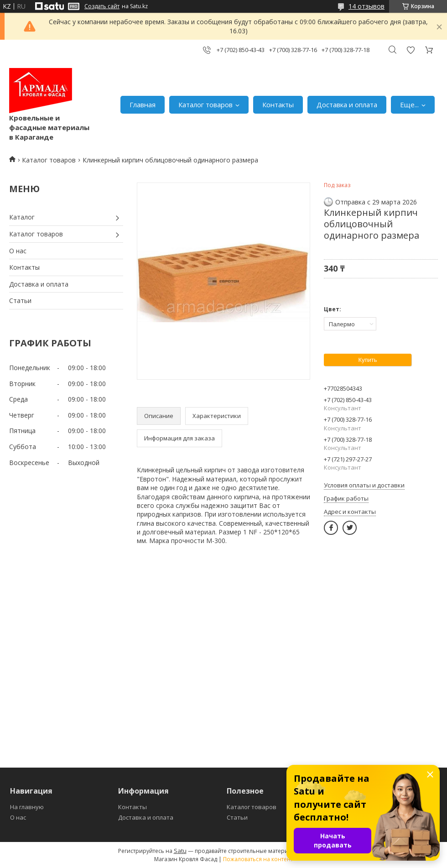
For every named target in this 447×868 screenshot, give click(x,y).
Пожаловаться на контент (258, 859)
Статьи (20, 301)
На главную (27, 807)
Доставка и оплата (347, 105)
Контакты (278, 105)
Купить (367, 360)
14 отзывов (366, 6)
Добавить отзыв (411, 50)
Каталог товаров (205, 105)
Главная (143, 105)
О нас (18, 251)
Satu (180, 851)
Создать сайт (102, 6)
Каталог (22, 217)
